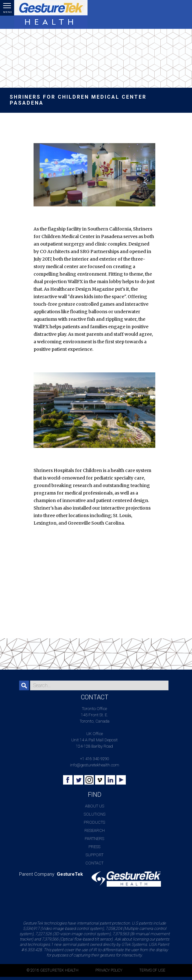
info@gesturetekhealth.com (95, 765)
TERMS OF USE (152, 970)
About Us (95, 806)
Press (94, 847)
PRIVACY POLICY (109, 970)
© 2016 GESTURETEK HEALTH (53, 970)
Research (95, 830)
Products (94, 822)
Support (95, 855)
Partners (94, 839)
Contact (94, 863)
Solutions (95, 814)
